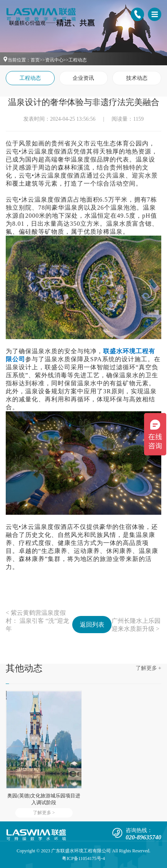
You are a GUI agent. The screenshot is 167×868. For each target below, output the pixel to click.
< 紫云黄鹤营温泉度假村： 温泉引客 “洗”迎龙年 (37, 621)
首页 (35, 60)
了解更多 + (148, 668)
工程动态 (78, 60)
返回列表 (92, 625)
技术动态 (137, 78)
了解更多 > (44, 813)
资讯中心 (54, 60)
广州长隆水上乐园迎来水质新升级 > (136, 625)
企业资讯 (83, 78)
